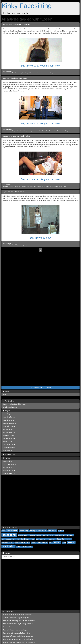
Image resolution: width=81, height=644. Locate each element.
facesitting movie (48, 535)
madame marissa (37, 131)
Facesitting (40, 187)
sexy (51, 542)
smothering (8, 546)
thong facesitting (27, 547)
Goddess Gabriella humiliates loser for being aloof (19, 642)
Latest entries (8, 612)
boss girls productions (38, 531)
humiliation (23, 131)
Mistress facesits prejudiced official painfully (17, 633)
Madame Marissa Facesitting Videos (14, 404)
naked (63, 73)
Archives (6, 553)
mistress (31, 73)
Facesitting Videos (9, 432)
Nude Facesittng (8, 451)
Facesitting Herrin (8, 414)
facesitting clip (23, 535)
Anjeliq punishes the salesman (13, 192)
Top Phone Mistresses (10, 407)
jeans (33, 539)
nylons (24, 245)
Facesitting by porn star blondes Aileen (16, 136)
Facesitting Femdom (9, 445)
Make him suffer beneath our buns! (15, 78)
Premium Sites (8, 401)
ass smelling (12, 530)
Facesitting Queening (9, 423)
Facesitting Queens (9, 467)
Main (4, 395)
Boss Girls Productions (15, 73)
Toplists (6, 458)
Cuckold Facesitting (9, 448)
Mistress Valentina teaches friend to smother (17, 615)
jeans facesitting (41, 539)
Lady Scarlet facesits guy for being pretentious (18, 636)
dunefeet (61, 531)
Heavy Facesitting (8, 435)
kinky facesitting (48, 73)
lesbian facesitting (8, 542)
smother (17, 131)
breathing (65, 131)
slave (47, 131)
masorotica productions (22, 542)
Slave (61, 187)
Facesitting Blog (8, 429)
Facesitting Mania (8, 420)
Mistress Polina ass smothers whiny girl (15, 630)
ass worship (24, 531)
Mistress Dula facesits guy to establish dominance (19, 621)
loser (67, 73)
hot (18, 539)
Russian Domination (9, 464)
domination (52, 531)
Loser (65, 187)
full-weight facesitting (9, 539)
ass (4, 531)
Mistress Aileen (26, 187)
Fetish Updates (7, 461)
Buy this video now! (41, 238)
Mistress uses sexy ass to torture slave (16, 25)
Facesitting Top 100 (9, 473)
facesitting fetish (38, 73)
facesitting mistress (35, 535)
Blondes (52, 187)
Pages (6, 392)
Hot (48, 187)
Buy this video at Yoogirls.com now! (40, 66)
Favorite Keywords (10, 527)
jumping (29, 131)
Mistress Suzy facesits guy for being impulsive (18, 624)
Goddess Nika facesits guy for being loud (16, 618)
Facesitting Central (9, 417)
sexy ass (57, 542)
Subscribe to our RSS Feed (40, 388)
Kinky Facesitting (27, 6)
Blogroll (6, 411)
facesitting (25, 73)
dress (32, 245)
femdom (52, 131)
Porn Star (34, 187)
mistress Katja (57, 73)
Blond (57, 187)
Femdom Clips (7, 441)
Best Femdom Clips (9, 438)
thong (20, 245)
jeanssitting (52, 539)
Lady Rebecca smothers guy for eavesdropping (18, 639)
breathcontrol (58, 131)
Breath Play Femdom (9, 426)
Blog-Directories (9, 454)
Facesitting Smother (9, 470)
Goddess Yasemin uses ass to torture (15, 627)
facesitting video (60, 535)
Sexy (45, 187)
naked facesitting (42, 542)
